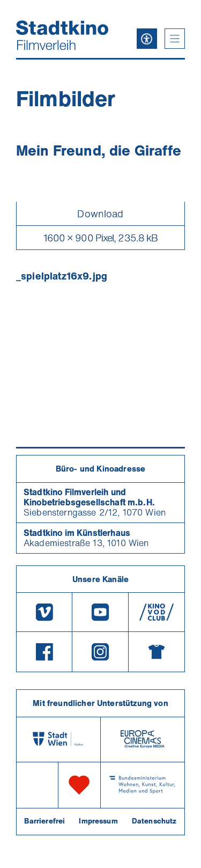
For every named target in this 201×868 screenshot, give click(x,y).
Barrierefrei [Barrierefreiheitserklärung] (44, 821)
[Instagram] (100, 652)
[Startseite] (62, 35)
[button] (175, 39)
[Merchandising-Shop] (157, 652)
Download (100, 214)
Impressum (98, 821)
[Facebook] (44, 652)
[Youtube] (100, 612)
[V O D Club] (157, 612)
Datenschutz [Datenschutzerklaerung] (154, 821)
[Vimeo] (44, 612)
